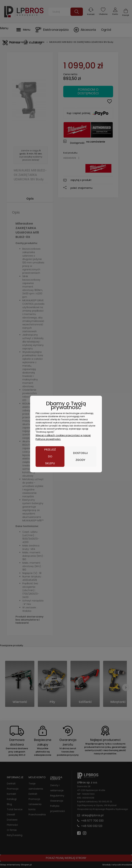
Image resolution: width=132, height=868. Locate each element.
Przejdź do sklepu (50, 456)
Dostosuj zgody (80, 456)
